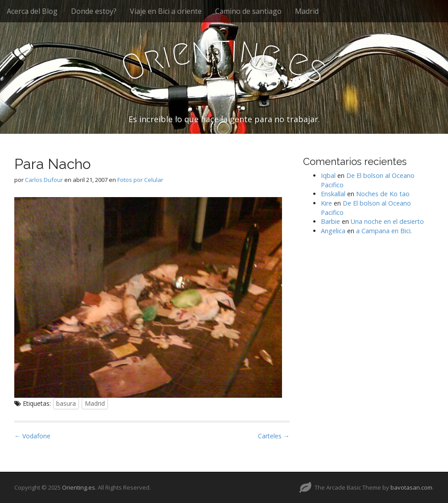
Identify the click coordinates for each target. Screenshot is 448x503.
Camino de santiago (248, 11)
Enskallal (333, 194)
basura (66, 403)
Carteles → (274, 436)
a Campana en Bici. (384, 231)
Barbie (330, 221)
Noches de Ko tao (383, 194)
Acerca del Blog (32, 11)
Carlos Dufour (44, 180)
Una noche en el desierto (387, 221)
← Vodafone (32, 436)
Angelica (333, 231)
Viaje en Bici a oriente (166, 11)
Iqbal (328, 175)
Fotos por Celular (140, 180)
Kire (326, 203)
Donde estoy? (94, 11)
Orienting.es (79, 487)
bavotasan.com (411, 487)
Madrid (307, 11)
